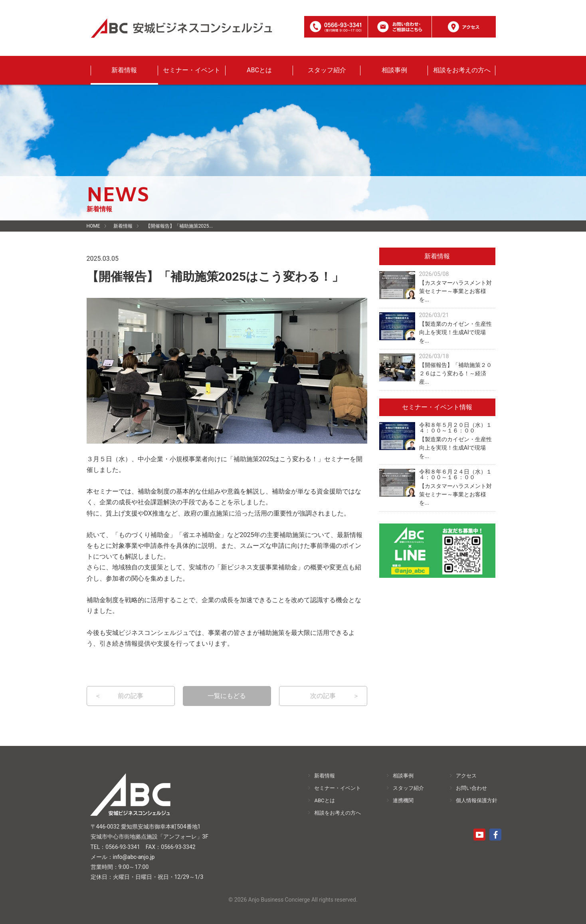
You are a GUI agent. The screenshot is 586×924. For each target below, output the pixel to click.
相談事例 (394, 70)
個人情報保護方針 (477, 800)
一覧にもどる (227, 696)
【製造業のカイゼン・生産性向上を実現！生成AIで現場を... (455, 332)
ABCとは (259, 70)
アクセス (466, 776)
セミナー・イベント (192, 70)
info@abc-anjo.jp (134, 857)
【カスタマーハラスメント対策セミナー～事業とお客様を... (455, 291)
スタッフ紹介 (327, 70)
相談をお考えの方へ (462, 70)
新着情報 (124, 70)
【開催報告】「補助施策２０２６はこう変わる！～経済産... (455, 373)
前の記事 (131, 696)
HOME (93, 226)
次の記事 (323, 696)
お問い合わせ (471, 788)
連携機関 (403, 800)
